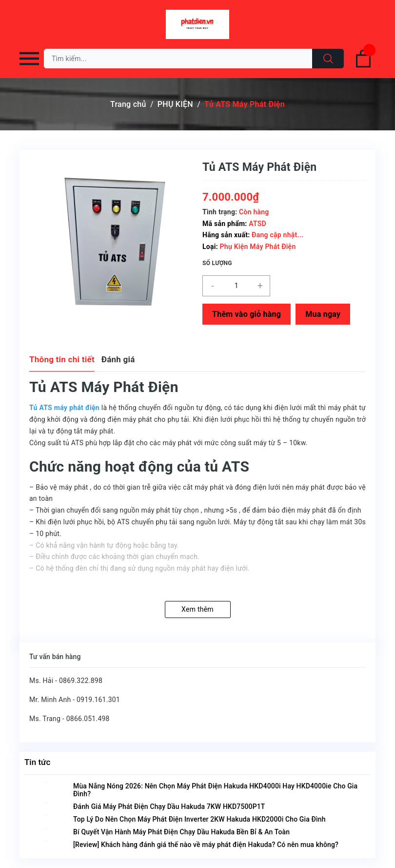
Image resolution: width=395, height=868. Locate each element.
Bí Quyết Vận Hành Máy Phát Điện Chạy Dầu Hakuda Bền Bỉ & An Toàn (181, 832)
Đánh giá (118, 359)
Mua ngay (323, 314)
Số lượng (217, 263)
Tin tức (37, 762)
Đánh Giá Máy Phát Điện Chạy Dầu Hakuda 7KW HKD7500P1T (169, 806)
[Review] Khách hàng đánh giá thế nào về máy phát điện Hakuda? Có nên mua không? (206, 845)
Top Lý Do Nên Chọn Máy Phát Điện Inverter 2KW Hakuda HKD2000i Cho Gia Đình (199, 819)
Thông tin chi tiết (62, 359)
